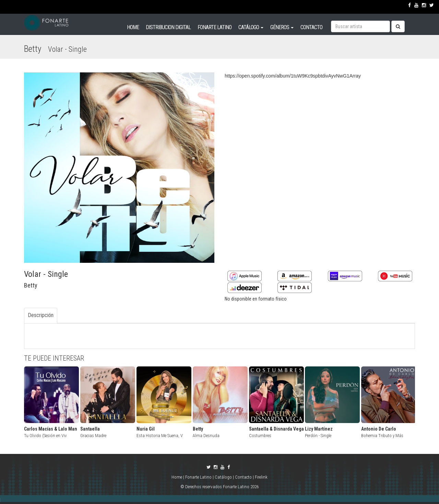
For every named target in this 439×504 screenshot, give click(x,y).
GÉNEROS (282, 27)
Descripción (41, 315)
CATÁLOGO (251, 27)
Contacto (243, 477)
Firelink (261, 477)
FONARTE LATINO (215, 27)
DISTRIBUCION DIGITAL (168, 27)
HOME (133, 27)
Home (177, 477)
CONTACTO (311, 27)
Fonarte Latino (198, 477)
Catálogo (223, 477)
